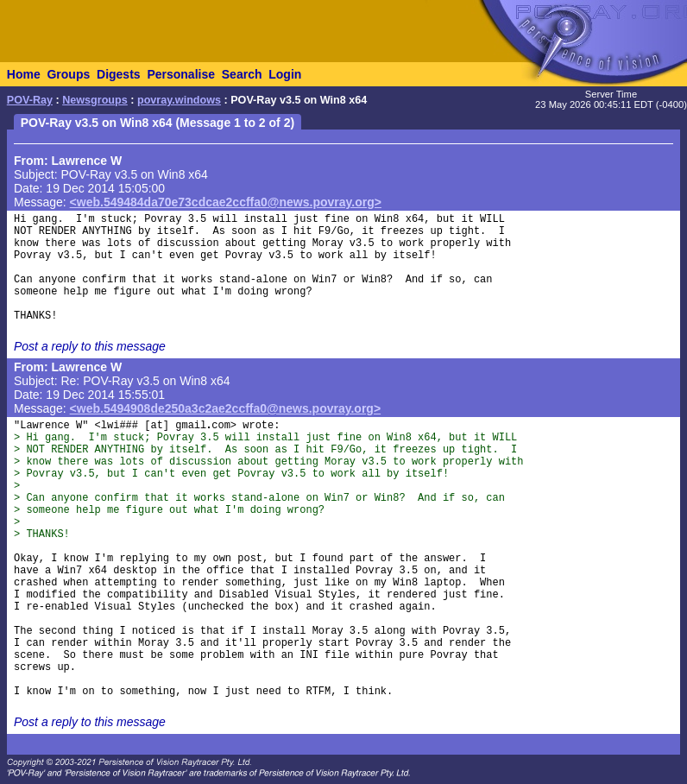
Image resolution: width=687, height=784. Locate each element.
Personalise (181, 74)
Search (242, 74)
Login (285, 74)
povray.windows (179, 100)
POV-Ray (30, 100)
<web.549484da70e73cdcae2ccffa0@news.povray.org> (226, 202)
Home (24, 74)
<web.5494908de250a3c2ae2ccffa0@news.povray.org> (226, 408)
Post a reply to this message (90, 346)
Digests (119, 74)
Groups (68, 74)
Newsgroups (95, 100)
